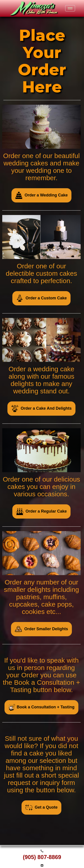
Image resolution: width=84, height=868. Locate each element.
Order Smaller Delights (41, 629)
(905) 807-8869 (42, 857)
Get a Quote (41, 807)
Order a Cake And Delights (41, 409)
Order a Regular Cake (41, 511)
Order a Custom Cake (41, 298)
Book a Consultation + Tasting (41, 707)
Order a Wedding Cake (42, 195)
